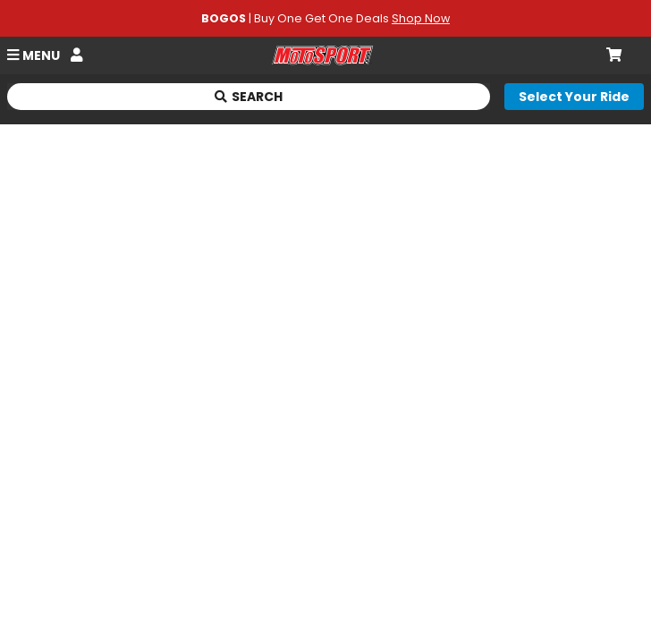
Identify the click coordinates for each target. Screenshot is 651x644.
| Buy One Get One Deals (325, 18)
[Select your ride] (574, 97)
